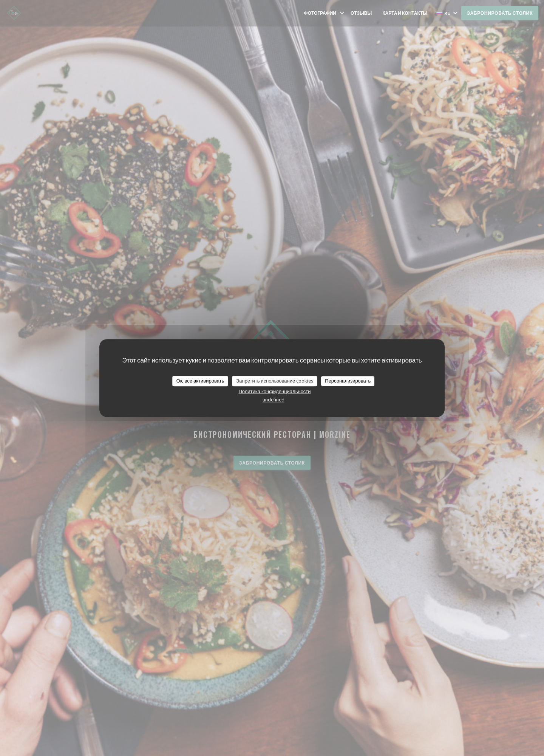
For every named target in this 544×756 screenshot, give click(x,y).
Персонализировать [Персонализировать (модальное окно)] (348, 381)
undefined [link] (274, 400)
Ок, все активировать (200, 381)
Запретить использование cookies (275, 381)
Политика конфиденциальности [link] (274, 391)
